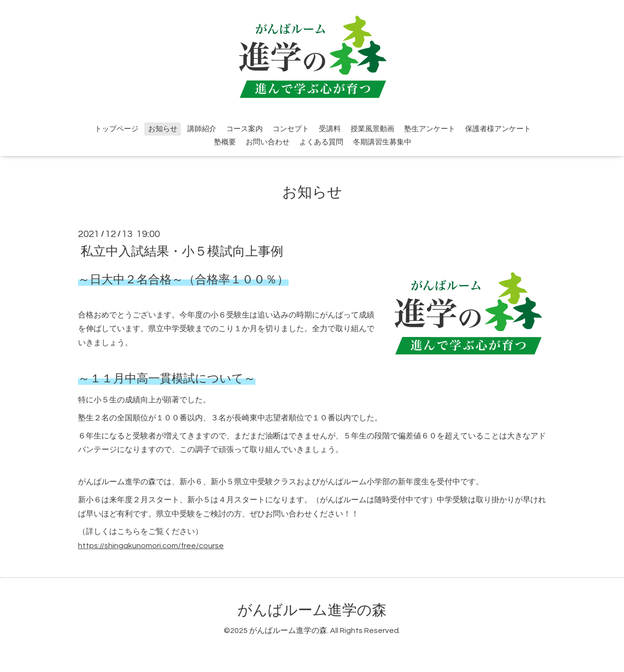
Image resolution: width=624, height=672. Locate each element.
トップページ (117, 129)
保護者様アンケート (498, 129)
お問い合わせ (268, 142)
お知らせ (163, 129)
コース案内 (244, 129)
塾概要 (225, 142)
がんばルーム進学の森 (312, 610)
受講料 (330, 129)
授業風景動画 (372, 129)
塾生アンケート (430, 129)
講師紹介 (202, 129)
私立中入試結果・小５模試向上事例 (182, 251)
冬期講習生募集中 (382, 142)
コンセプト (291, 129)
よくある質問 (321, 142)
